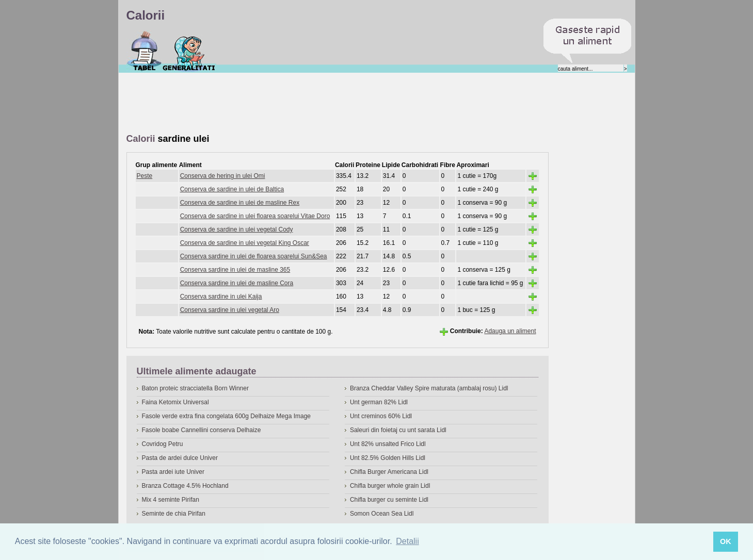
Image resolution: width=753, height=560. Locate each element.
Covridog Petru (163, 444)
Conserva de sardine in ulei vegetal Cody (237, 229)
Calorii (144, 51)
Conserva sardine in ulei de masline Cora (237, 283)
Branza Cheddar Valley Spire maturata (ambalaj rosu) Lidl (429, 388)
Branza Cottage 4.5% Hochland (185, 486)
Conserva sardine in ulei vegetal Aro (230, 310)
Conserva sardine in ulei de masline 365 (235, 270)
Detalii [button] (407, 541)
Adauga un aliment (510, 331)
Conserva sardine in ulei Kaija (221, 297)
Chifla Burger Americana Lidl (389, 472)
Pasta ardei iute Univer (173, 472)
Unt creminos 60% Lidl (381, 416)
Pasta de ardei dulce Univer (180, 458)
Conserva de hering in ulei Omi (223, 176)
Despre (189, 51)
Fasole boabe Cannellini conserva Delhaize (202, 430)
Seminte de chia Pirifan (174, 514)
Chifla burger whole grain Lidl (390, 486)
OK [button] (726, 541)
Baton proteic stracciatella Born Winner (195, 388)
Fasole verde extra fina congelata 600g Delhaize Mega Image (227, 416)
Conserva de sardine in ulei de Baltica (232, 189)
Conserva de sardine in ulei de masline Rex (240, 203)
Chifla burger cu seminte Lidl (389, 500)
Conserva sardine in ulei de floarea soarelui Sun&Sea (254, 256)
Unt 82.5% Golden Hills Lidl (388, 458)
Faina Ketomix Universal (175, 402)
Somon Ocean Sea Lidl (382, 514)
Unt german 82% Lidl (379, 402)
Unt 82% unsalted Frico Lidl (388, 444)
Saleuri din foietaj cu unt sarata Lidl (398, 430)
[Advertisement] (314, 104)
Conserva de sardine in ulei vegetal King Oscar (245, 243)
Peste (145, 176)
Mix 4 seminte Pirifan (171, 500)
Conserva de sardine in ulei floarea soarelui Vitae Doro (255, 216)
